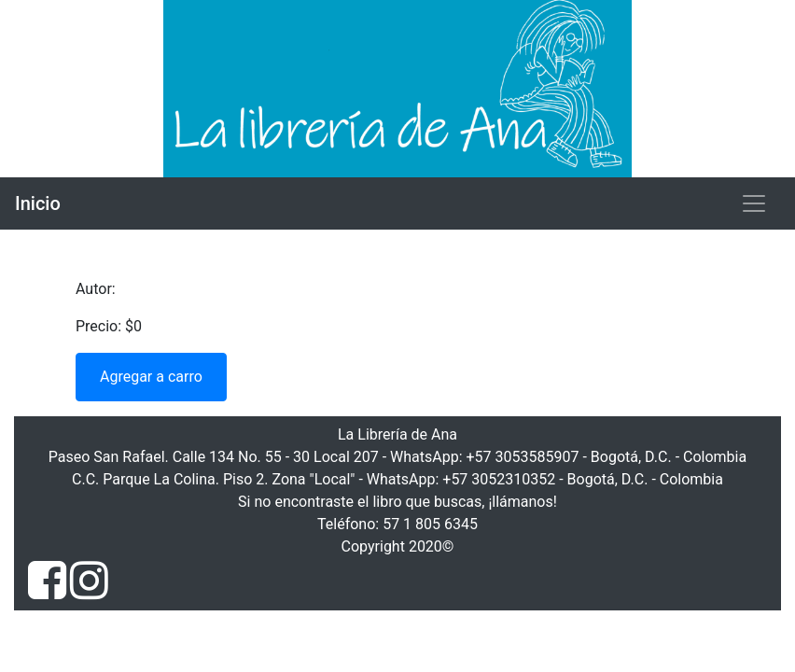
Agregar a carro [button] (151, 377)
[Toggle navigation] (754, 203)
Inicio (38, 203)
